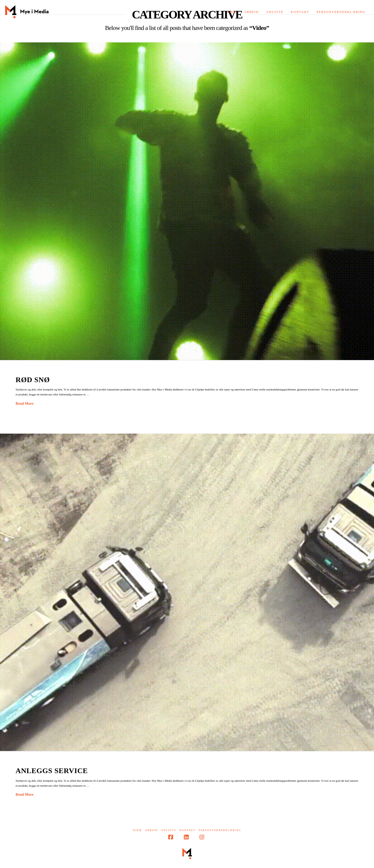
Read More (25, 403)
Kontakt (188, 830)
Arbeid (151, 830)
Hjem (137, 830)
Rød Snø (33, 380)
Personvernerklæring (220, 830)
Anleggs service (52, 771)
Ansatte (169, 830)
